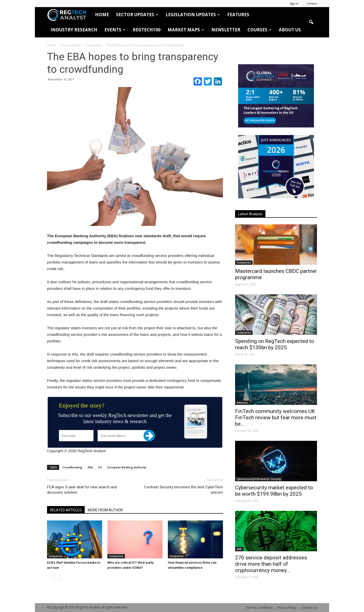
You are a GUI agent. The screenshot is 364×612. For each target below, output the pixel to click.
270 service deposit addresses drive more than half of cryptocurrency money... (271, 564)
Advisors (242, 403)
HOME (102, 15)
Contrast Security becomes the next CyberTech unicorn (184, 490)
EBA (90, 467)
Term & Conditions (259, 608)
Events (115, 30)
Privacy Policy (287, 608)
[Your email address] (123, 436)
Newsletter (226, 30)
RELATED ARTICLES (66, 510)
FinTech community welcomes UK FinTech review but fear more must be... (276, 418)
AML (239, 549)
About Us (290, 30)
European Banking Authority (127, 467)
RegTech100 (147, 30)
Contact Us (309, 608)
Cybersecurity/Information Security (259, 479)
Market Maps (186, 30)
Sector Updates (137, 15)
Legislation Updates (193, 15)
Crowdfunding (72, 467)
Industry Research (74, 30)
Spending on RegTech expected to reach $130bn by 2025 (275, 344)
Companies (56, 556)
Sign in (294, 3)
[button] (311, 22)
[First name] (76, 436)
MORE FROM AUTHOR (105, 510)
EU (100, 467)
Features (238, 15)
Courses (259, 30)
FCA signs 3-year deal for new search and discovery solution (82, 490)
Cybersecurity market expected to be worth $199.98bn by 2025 (274, 491)
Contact (312, 3)
